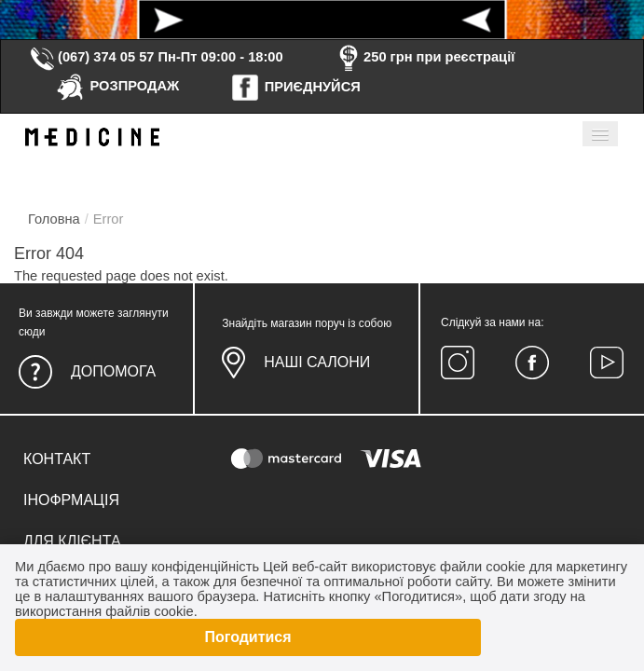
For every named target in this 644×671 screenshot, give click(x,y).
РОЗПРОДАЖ (117, 86)
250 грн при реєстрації (424, 57)
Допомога (113, 371)
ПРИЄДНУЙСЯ (295, 87)
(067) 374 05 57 (91, 57)
